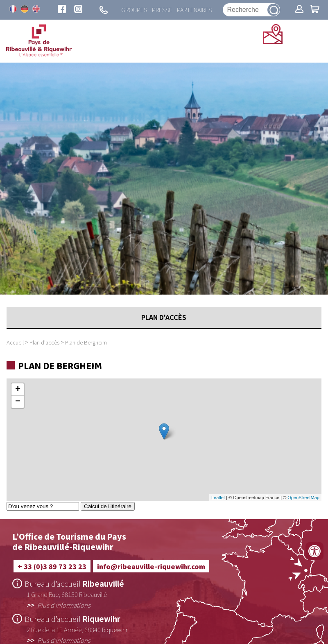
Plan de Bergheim (86, 342)
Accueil (15, 342)
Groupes (134, 10)
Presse (162, 10)
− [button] (18, 402)
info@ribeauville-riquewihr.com (151, 566)
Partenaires (194, 10)
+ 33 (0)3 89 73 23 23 (52, 566)
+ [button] (18, 390)
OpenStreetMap (303, 498)
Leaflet (218, 498)
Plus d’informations (64, 605)
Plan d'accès (44, 342)
